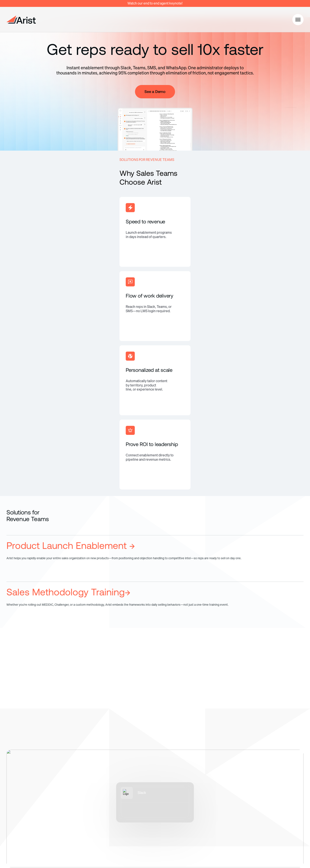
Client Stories (271, 810)
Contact (214, 810)
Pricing (110, 791)
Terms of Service (261, 845)
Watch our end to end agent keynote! (155, 3)
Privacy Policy (226, 845)
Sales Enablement (172, 791)
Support (267, 820)
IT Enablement (169, 800)
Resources (271, 780)
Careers (215, 800)
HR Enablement (170, 810)
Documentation (273, 791)
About (213, 791)
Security (112, 800)
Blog (263, 800)
